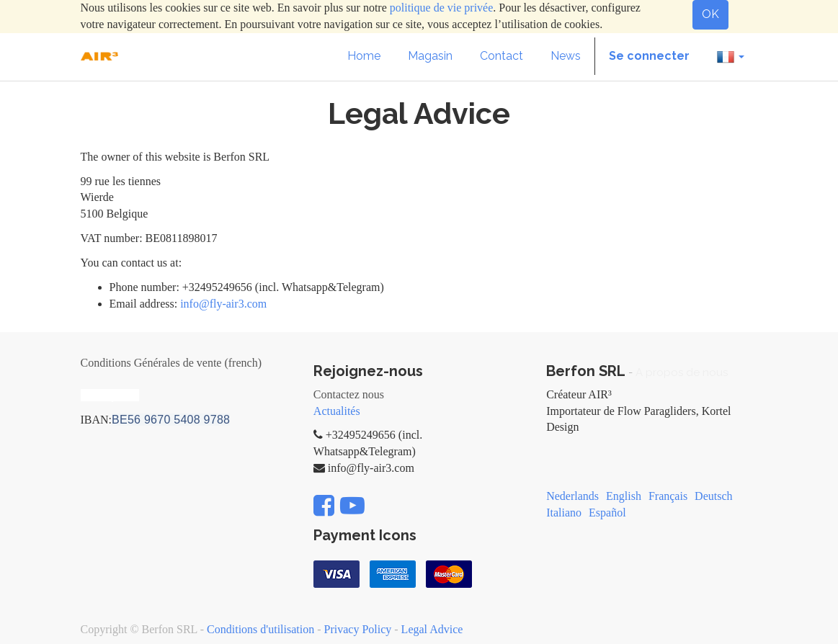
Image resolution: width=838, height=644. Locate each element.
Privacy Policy (358, 629)
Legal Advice (432, 629)
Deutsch (713, 496)
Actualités (337, 411)
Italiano (564, 513)
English (624, 496)
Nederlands (572, 496)
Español (607, 513)
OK (710, 14)
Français (668, 496)
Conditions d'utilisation (260, 629)
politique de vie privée (442, 8)
